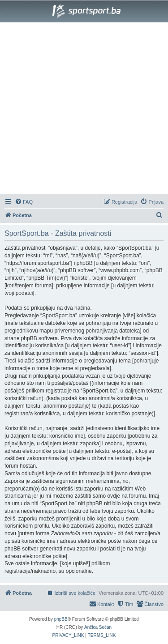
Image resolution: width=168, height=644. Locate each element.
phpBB (61, 619)
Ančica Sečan (98, 627)
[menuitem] (24, 202)
